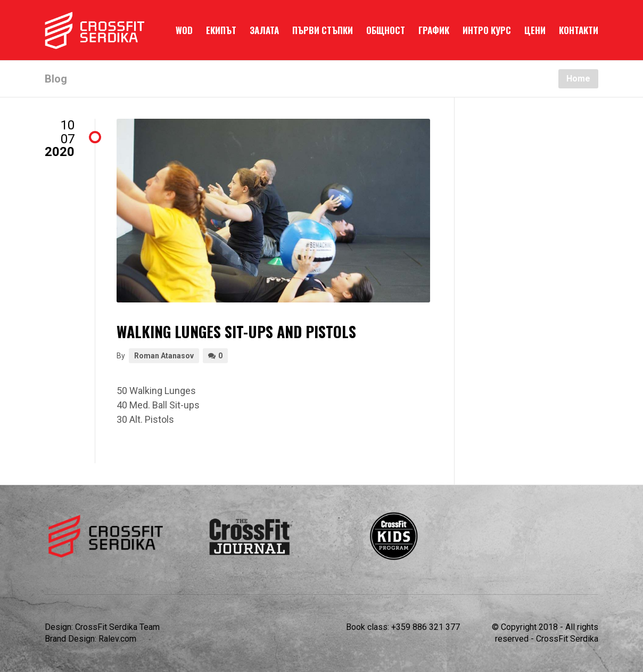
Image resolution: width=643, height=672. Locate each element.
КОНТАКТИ (579, 30)
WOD (184, 30)
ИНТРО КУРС (487, 30)
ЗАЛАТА (264, 30)
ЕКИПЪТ (221, 30)
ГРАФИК (434, 30)
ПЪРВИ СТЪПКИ (323, 30)
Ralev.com (117, 639)
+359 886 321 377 (426, 627)
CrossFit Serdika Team (117, 627)
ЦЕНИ (535, 30)
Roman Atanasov (164, 356)
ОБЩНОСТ (386, 30)
